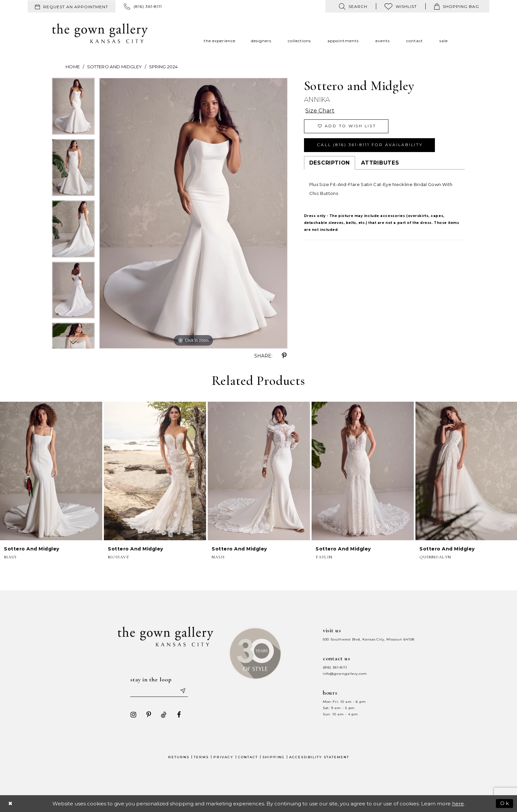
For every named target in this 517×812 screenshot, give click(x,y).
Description (330, 163)
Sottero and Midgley (115, 67)
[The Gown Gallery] (100, 33)
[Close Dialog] (11, 804)
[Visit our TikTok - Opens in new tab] (164, 715)
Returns (179, 757)
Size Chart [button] (320, 111)
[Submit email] (183, 691)
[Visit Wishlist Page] (401, 6)
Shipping (274, 757)
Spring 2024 (164, 67)
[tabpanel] (73, 109)
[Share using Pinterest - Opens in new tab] (284, 356)
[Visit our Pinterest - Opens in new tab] (149, 715)
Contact (248, 757)
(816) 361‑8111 (335, 667)
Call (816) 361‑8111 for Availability (370, 145)
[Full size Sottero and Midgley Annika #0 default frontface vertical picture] (193, 213)
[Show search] (353, 6)
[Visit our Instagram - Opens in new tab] (134, 715)
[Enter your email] (159, 691)
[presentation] (51, 471)
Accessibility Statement (319, 757)
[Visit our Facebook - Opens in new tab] (179, 715)
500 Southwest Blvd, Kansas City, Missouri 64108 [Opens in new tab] (369, 639)
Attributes (380, 163)
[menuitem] (72, 6)
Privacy (223, 757)
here (458, 804)
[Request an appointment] (72, 6)
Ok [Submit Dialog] (505, 803)
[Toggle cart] (456, 6)
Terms (201, 757)
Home (73, 67)
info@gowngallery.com (345, 674)
